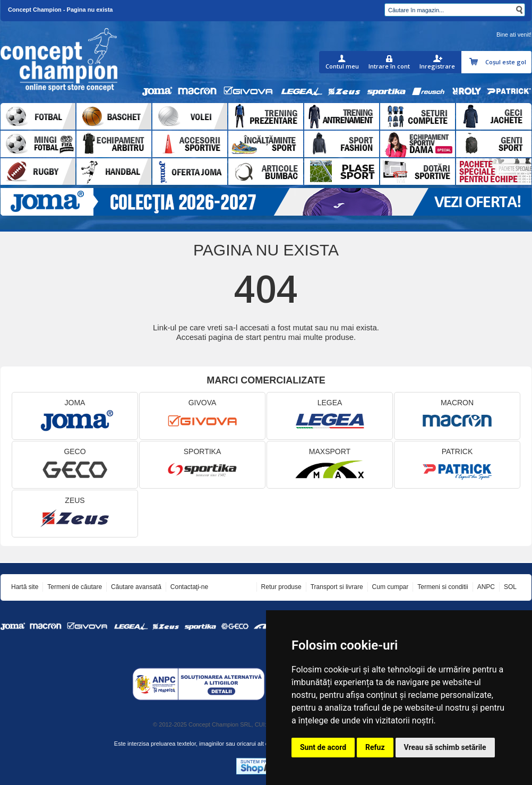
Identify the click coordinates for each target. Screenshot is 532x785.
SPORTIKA (202, 465)
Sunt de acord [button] (323, 747)
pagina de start (235, 337)
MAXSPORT (330, 465)
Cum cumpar (391, 587)
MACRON (457, 416)
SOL (510, 587)
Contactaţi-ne (189, 587)
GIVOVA (202, 416)
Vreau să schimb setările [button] (445, 747)
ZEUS (75, 514)
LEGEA (330, 416)
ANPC (486, 587)
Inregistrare (437, 66)
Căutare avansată (136, 587)
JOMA (75, 416)
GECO (75, 465)
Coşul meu (475, 62)
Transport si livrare (337, 587)
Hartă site (25, 587)
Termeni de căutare (75, 587)
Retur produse (281, 587)
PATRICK (457, 465)
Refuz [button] (375, 747)
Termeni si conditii (443, 587)
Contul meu (342, 66)
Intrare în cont (389, 66)
